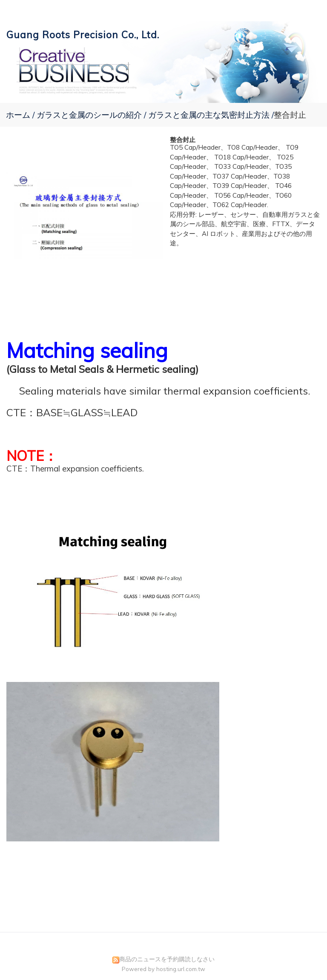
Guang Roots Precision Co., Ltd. (83, 35)
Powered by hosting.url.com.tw (163, 969)
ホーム (18, 115)
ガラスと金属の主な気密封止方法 (209, 115)
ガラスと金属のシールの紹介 (90, 115)
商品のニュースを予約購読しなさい (167, 959)
